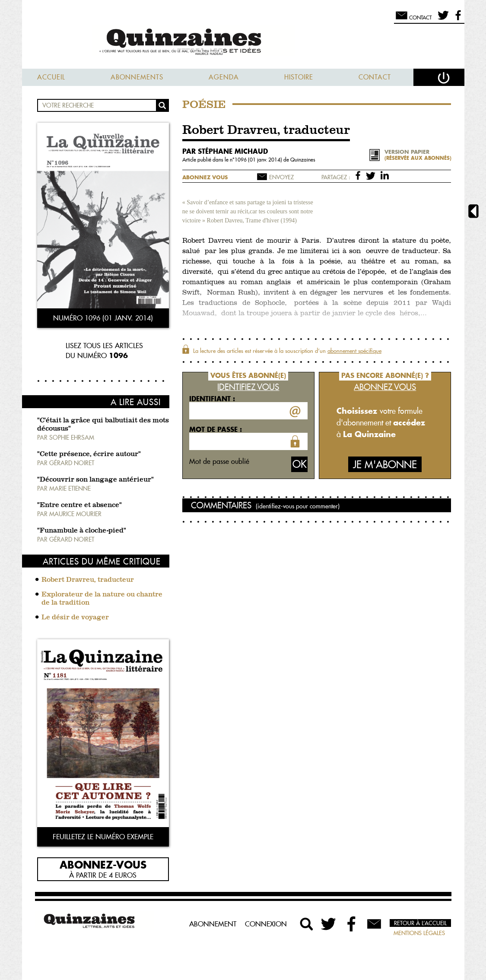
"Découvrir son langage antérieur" (95, 480)
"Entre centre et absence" (79, 505)
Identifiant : (212, 399)
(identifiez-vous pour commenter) (298, 506)
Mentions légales (419, 933)
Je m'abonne (385, 465)
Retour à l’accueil (420, 923)
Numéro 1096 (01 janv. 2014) (103, 318)
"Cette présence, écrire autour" (89, 454)
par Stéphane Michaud (225, 151)
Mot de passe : (216, 429)
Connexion (266, 924)
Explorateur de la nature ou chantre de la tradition (102, 599)
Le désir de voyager (75, 618)
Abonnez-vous (103, 864)
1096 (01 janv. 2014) (259, 160)
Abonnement (213, 924)
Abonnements (137, 77)
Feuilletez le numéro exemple (103, 837)
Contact (375, 77)
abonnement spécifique (354, 351)
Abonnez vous (205, 177)
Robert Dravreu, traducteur (88, 580)
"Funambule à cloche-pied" (82, 531)
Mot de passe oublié (219, 461)
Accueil (51, 77)
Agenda (224, 77)
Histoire (299, 77)
